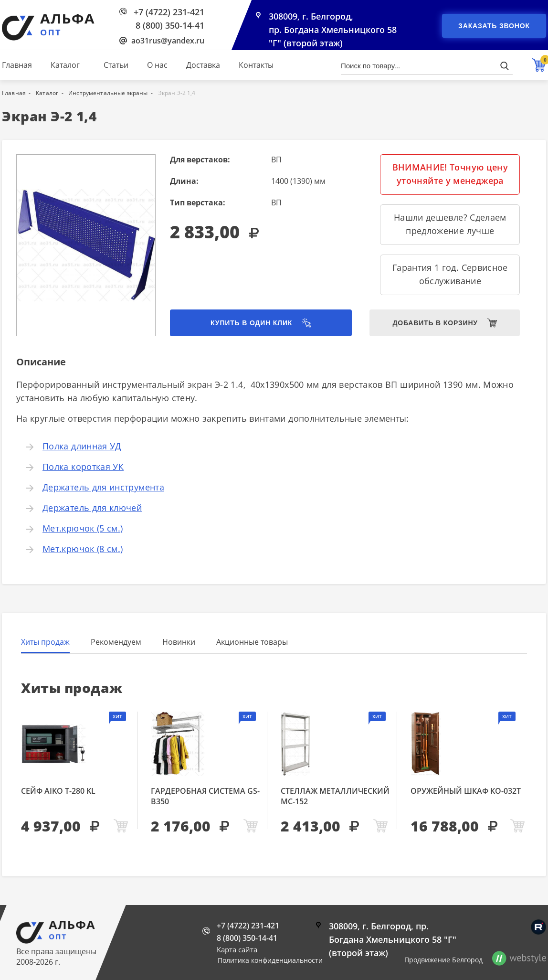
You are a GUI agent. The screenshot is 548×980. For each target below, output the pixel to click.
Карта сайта (237, 949)
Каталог (65, 65)
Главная (17, 65)
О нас (157, 65)
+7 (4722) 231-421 (169, 12)
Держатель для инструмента (103, 487)
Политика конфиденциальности (270, 960)
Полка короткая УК (83, 467)
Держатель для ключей (92, 508)
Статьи (116, 65)
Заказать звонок (494, 26)
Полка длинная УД (82, 446)
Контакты (256, 65)
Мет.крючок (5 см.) (83, 528)
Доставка (203, 65)
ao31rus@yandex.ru (168, 41)
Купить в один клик (251, 323)
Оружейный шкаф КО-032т (466, 791)
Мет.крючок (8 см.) (83, 549)
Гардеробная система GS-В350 (205, 796)
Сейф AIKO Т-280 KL (58, 791)
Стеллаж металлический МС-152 (335, 796)
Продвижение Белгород (443, 960)
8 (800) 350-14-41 (170, 25)
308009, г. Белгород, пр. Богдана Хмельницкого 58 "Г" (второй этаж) (333, 30)
